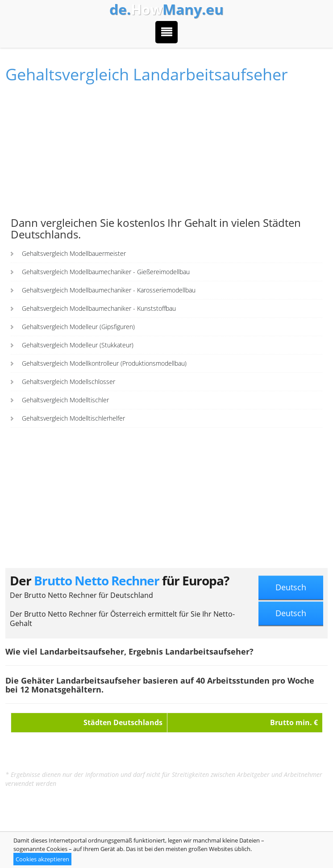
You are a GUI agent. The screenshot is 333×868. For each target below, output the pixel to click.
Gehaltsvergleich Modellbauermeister (74, 253)
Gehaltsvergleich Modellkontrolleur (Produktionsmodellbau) (104, 363)
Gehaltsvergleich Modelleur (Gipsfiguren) (78, 327)
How (166, 9)
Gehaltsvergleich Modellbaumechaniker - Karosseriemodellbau (109, 290)
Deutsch (291, 587)
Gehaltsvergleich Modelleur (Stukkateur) (78, 345)
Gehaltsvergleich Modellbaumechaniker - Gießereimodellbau (106, 272)
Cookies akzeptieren (42, 859)
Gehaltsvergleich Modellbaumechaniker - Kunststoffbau (99, 308)
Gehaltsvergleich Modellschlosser (69, 382)
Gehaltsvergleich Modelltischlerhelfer (73, 418)
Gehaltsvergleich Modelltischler (65, 400)
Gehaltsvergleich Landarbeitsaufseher (147, 74)
